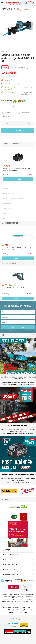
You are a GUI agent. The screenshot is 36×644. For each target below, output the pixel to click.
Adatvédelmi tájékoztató (11, 610)
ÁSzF (29, 608)
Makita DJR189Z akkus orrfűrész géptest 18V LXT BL (17, 10)
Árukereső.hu (13, 626)
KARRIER (16, 608)
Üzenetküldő (24, 612)
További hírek (32, 335)
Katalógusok (7, 608)
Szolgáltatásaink (25, 610)
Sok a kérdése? (13, 612)
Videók (23, 608)
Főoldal (4, 8)
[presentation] (31, 159)
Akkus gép (10, 8)
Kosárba (18, 131)
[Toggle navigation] (2, 2)
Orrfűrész (16, 8)
